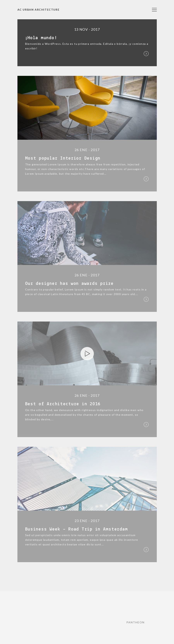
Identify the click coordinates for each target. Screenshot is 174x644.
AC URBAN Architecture (39, 10)
